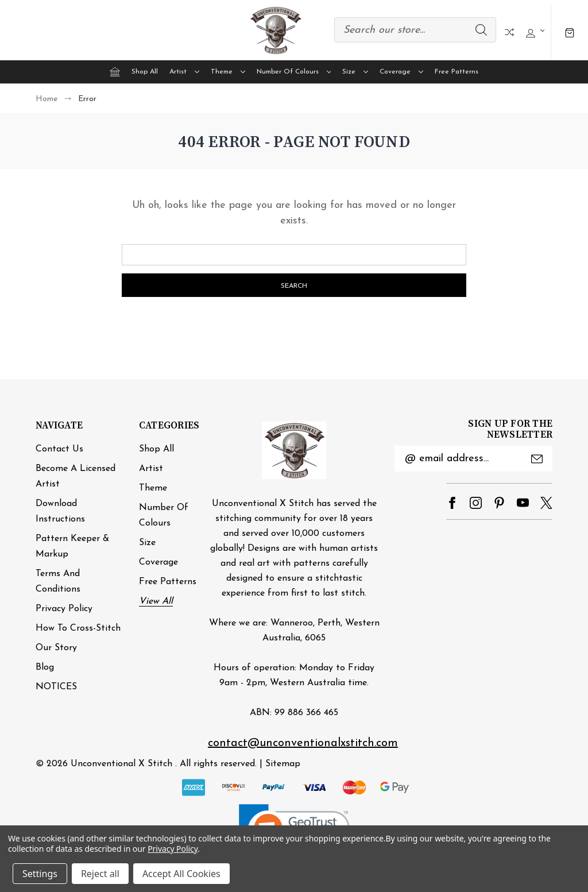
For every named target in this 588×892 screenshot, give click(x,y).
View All (156, 601)
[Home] (115, 72)
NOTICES (56, 687)
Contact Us (59, 449)
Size (355, 72)
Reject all (100, 874)
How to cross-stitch (78, 628)
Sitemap (283, 764)
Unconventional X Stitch (121, 764)
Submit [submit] (537, 459)
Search (481, 30)
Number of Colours (294, 72)
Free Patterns (457, 72)
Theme (228, 72)
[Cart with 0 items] (570, 32)
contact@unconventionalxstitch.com (303, 743)
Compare (509, 32)
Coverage (401, 72)
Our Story (56, 648)
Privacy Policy (64, 609)
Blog (45, 667)
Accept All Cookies (181, 874)
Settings (40, 874)
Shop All (145, 72)
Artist (184, 72)
